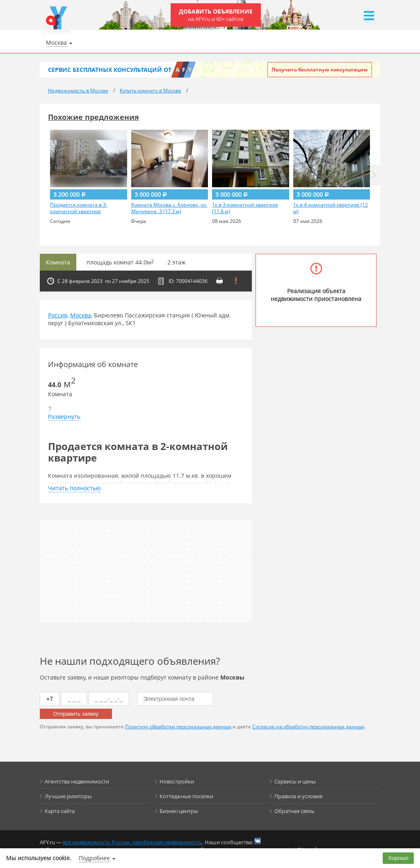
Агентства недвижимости (77, 781)
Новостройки (177, 781)
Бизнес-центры (179, 811)
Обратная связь (294, 811)
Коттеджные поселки (186, 796)
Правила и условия (298, 796)
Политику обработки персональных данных (178, 727)
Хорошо (398, 858)
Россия (58, 315)
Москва (81, 315)
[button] (374, 175)
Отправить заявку (76, 714)
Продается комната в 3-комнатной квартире (79, 208)
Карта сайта (60, 811)
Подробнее (94, 858)
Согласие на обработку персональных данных (308, 727)
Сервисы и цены (295, 781)
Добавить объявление (216, 15)
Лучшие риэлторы (68, 796)
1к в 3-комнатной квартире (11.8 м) (245, 208)
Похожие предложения (94, 117)
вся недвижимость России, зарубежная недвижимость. (133, 842)
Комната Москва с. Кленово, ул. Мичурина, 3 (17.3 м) (169, 208)
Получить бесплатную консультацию (320, 70)
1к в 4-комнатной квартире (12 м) (331, 208)
